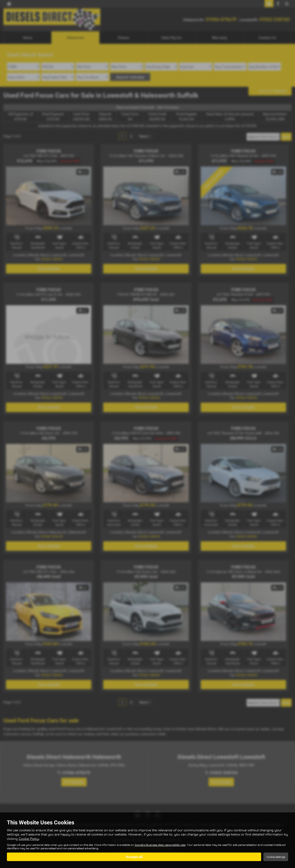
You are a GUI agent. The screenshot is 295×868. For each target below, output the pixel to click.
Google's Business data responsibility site (160, 845)
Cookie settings (276, 857)
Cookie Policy (29, 839)
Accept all (134, 857)
